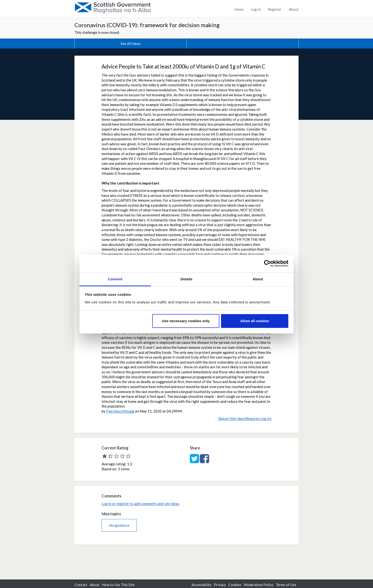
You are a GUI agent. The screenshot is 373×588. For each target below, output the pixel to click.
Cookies (235, 585)
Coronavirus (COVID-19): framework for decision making (147, 25)
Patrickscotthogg (120, 411)
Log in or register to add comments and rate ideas (140, 504)
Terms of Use (286, 585)
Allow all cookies (255, 321)
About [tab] (258, 279)
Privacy (220, 585)
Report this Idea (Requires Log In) (245, 418)
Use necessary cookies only (186, 321)
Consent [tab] (115, 279)
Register (275, 9)
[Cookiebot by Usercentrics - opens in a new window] (267, 263)
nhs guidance (119, 525)
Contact (81, 585)
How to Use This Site (118, 585)
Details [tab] (186, 279)
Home (239, 9)
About (294, 9)
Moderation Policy (258, 585)
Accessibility (201, 585)
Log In (256, 9)
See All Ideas (131, 44)
